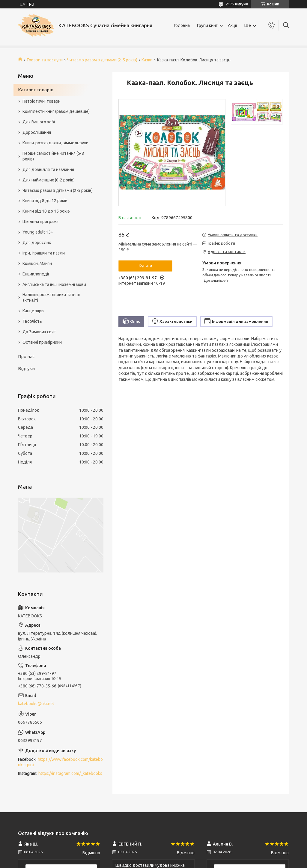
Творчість (32, 321)
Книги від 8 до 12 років (45, 201)
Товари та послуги (45, 60)
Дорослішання (37, 132)
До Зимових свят (39, 332)
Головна (182, 25)
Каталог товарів (36, 90)
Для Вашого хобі (39, 122)
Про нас (26, 356)
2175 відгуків (237, 4)
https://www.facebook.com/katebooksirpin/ (60, 762)
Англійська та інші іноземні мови (54, 284)
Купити (146, 266)
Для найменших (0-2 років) (49, 180)
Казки (147, 60)
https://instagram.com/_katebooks (70, 773)
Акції (232, 25)
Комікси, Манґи (37, 263)
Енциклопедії (36, 274)
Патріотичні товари (42, 101)
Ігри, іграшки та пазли (44, 253)
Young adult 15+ (38, 232)
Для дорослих (37, 243)
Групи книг (207, 25)
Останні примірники (42, 342)
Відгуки (26, 368)
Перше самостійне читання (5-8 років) (53, 156)
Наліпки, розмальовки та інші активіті (51, 297)
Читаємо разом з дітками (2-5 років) (102, 60)
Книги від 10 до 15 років (46, 211)
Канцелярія (33, 311)
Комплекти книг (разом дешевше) (56, 111)
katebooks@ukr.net (36, 704)
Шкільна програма (40, 222)
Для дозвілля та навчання (48, 169)
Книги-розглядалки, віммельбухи (55, 143)
